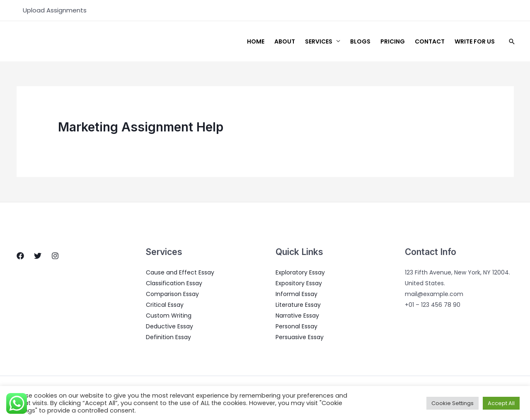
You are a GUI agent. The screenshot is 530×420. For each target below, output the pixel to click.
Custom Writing (169, 316)
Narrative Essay (297, 316)
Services (319, 41)
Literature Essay (298, 305)
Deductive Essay (169, 326)
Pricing (393, 41)
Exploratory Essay (300, 272)
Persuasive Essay (300, 337)
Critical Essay (165, 305)
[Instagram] (55, 256)
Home (256, 41)
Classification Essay (174, 283)
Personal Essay (296, 326)
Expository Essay (299, 283)
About (285, 41)
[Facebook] (20, 256)
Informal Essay (296, 294)
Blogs (360, 41)
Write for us (475, 41)
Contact (430, 41)
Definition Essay (168, 337)
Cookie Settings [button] (453, 403)
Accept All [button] (501, 403)
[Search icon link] (512, 41)
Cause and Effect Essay (180, 272)
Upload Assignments (55, 10)
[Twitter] (38, 256)
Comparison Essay (172, 294)
